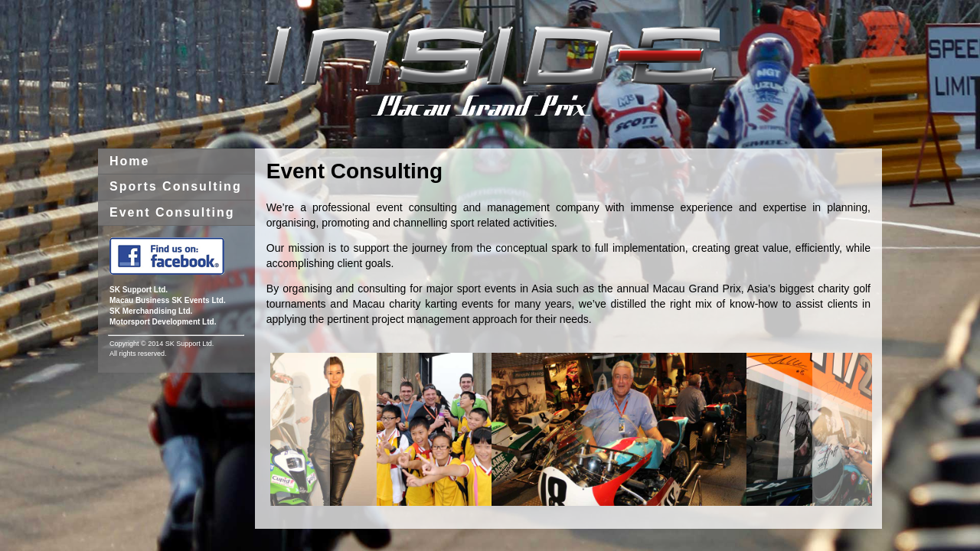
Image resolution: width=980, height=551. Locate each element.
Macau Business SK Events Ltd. (168, 300)
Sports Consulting (176, 186)
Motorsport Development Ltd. (163, 322)
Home (129, 161)
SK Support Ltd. (139, 290)
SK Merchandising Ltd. (151, 311)
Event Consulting (172, 212)
